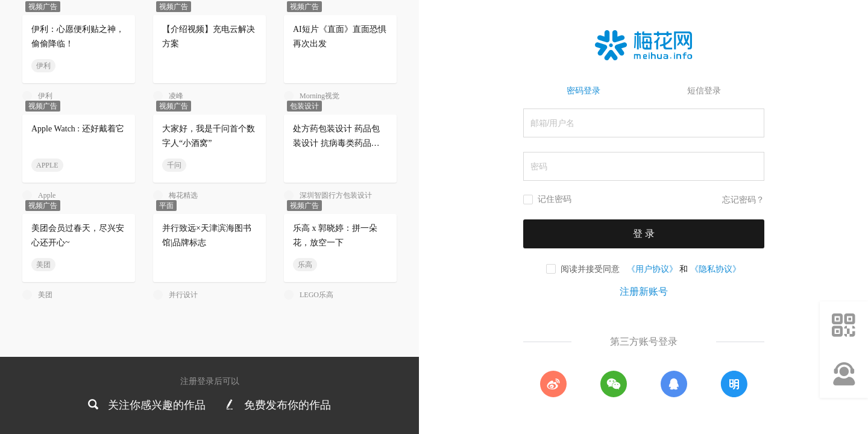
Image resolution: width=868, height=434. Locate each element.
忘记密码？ (743, 200)
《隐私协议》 (715, 269)
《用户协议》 (652, 269)
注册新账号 (644, 291)
